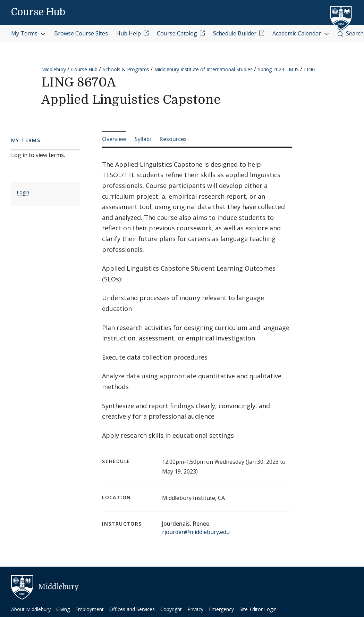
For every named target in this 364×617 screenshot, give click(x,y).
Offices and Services (132, 609)
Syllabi (143, 139)
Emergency (221, 609)
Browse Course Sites (81, 33)
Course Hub (38, 12)
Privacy (195, 609)
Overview (114, 139)
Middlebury (54, 69)
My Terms (28, 33)
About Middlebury (31, 609)
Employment (90, 609)
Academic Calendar (301, 33)
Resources (173, 139)
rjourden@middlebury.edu (196, 532)
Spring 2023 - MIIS (278, 69)
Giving (63, 609)
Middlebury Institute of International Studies (204, 69)
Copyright (171, 609)
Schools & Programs (126, 69)
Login (23, 192)
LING (310, 69)
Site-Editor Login (258, 609)
